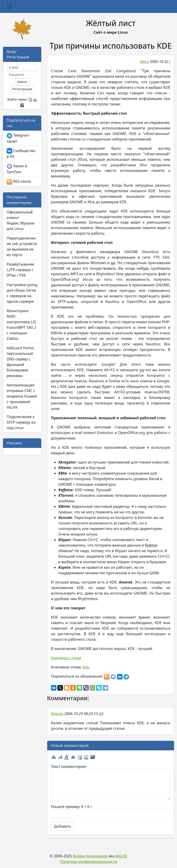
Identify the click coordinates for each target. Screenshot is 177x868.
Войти (22, 82)
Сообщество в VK (21, 154)
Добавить (63, 826)
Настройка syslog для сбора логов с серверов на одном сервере (22, 293)
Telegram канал (18, 138)
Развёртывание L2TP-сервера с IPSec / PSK (20, 270)
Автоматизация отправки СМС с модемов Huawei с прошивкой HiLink (22, 396)
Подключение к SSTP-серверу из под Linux (21, 422)
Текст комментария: (69, 766)
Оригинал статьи (66, 658)
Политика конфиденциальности (88, 862)
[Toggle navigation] (9, 6)
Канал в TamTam (17, 169)
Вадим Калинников (90, 856)
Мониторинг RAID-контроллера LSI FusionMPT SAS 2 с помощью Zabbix (21, 325)
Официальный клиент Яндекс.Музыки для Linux (21, 220)
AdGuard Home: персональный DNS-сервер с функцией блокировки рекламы (21, 362)
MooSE (121, 856)
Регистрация (22, 89)
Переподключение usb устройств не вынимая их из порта (22, 246)
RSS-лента (19, 182)
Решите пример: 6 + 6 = (72, 807)
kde (86, 667)
